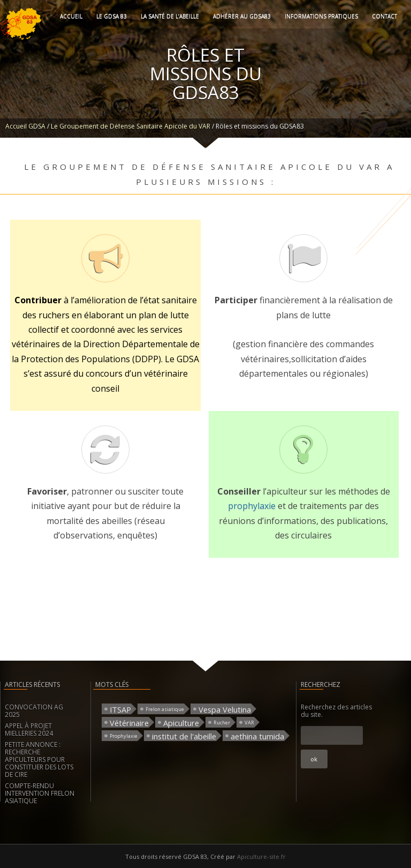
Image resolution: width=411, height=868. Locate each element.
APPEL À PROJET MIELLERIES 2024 (29, 729)
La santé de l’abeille (170, 16)
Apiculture (181, 723)
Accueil (71, 16)
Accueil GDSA (25, 126)
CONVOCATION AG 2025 (34, 711)
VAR (249, 723)
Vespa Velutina (225, 709)
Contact (385, 16)
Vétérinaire (129, 723)
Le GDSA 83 (112, 16)
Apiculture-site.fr (261, 856)
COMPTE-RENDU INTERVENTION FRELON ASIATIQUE (40, 793)
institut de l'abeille (184, 736)
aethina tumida (257, 736)
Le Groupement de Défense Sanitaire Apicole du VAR (131, 126)
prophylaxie (253, 506)
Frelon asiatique (165, 709)
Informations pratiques (321, 16)
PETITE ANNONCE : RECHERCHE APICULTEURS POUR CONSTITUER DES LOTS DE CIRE (39, 759)
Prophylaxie (124, 736)
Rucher (222, 723)
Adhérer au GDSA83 (242, 16)
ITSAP (120, 709)
